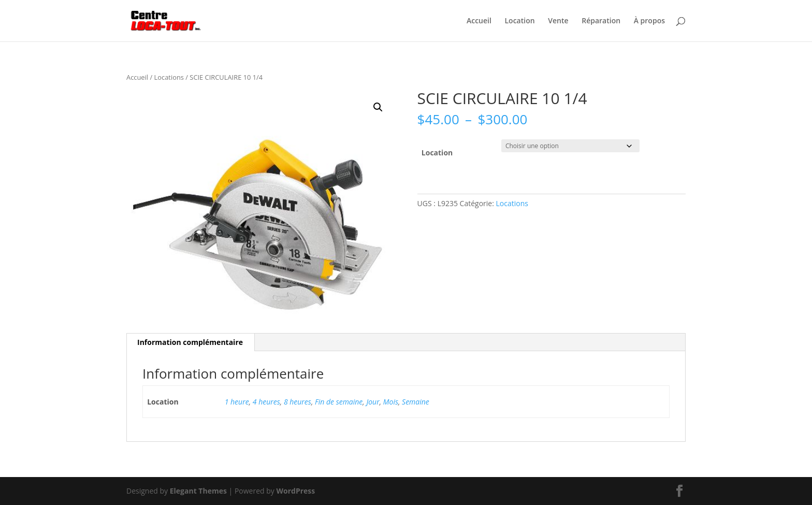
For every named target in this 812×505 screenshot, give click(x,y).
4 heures (266, 402)
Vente (558, 21)
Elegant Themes (198, 491)
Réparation (601, 21)
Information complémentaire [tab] (190, 342)
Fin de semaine (339, 402)
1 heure (237, 402)
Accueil (479, 21)
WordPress (295, 491)
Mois (391, 402)
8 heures (298, 402)
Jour (373, 402)
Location (520, 21)
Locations (169, 77)
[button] (378, 107)
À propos (649, 21)
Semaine (416, 402)
